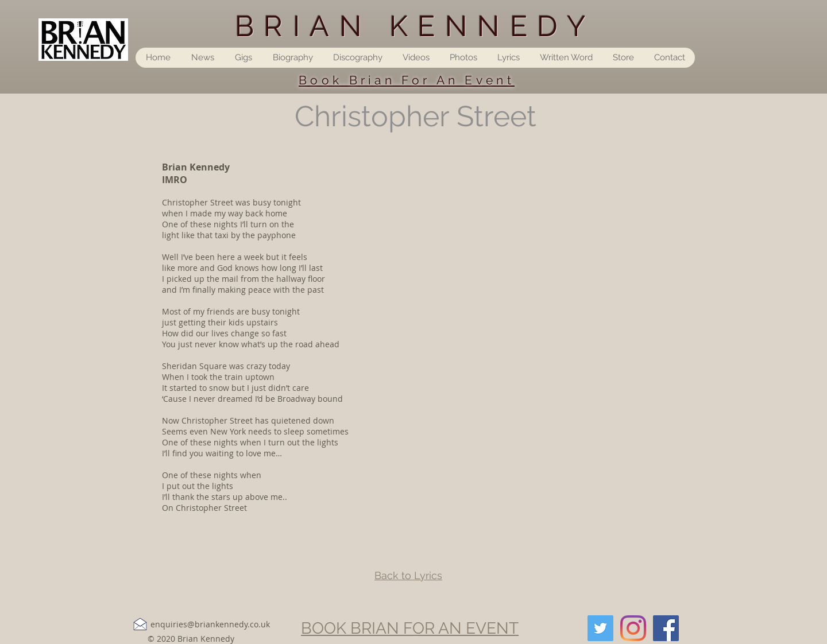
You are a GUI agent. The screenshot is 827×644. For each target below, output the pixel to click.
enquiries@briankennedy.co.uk (210, 624)
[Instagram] (633, 628)
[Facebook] (666, 628)
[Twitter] (600, 628)
